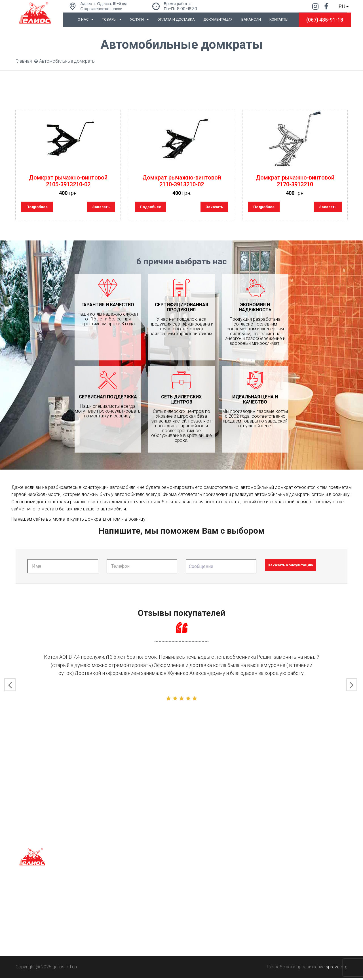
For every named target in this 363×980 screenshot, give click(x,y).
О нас (86, 19)
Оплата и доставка (176, 19)
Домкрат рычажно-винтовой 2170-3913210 (295, 181)
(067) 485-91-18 (325, 20)
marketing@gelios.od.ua (210, 935)
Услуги (139, 19)
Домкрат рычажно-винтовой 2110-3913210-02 (182, 181)
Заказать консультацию (297, 568)
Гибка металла (116, 908)
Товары (112, 19)
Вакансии (251, 19)
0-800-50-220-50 (203, 908)
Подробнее (40, 208)
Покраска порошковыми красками (137, 928)
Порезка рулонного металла (130, 917)
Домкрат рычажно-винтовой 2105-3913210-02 (68, 181)
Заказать (98, 208)
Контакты (279, 19)
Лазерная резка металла (127, 897)
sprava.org (337, 969)
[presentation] (10, 687)
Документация (218, 19)
